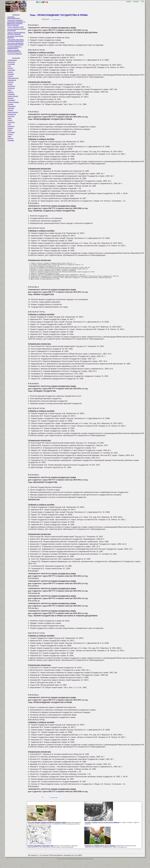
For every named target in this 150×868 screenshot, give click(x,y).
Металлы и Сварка (13, 102)
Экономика (11, 140)
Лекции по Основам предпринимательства (14, 51)
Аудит (9, 66)
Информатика (11, 80)
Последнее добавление (15, 54)
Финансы (10, 134)
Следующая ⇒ (56, 19)
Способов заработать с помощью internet (14, 47)
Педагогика (11, 108)
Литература (11, 88)
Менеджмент (11, 100)
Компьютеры (11, 86)
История (10, 84)
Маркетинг (10, 92)
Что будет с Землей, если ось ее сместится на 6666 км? (102, 822)
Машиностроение (13, 96)
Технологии (11, 126)
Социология (11, 122)
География (11, 74)
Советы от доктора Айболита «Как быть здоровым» (16, 33)
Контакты (136, 2)
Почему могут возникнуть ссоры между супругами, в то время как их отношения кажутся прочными (16, 23)
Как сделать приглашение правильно (15, 37)
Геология (10, 76)
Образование (11, 106)
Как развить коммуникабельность (14, 18)
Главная (128, 2)
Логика (9, 90)
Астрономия (11, 64)
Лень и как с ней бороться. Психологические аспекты (15, 44)
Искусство (10, 82)
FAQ (143, 2)
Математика (11, 94)
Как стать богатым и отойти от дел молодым (17, 30)
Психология (11, 116)
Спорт (9, 124)
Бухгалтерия (11, 70)
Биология (10, 68)
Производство (12, 114)
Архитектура (11, 62)
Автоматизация (12, 60)
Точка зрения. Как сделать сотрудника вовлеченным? (15, 40)
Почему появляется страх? (16, 27)
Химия (9, 136)
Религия (10, 120)
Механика (10, 104)
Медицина (10, 98)
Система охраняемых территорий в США (41, 846)
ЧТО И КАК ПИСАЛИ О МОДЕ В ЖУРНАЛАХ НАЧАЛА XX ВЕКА (47, 822)
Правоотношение (13, 112)
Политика (10, 110)
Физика (9, 130)
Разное (9, 118)
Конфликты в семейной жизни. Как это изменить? (101, 846)
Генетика (10, 72)
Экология (10, 138)
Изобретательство (13, 78)
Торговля (10, 128)
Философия (11, 132)
